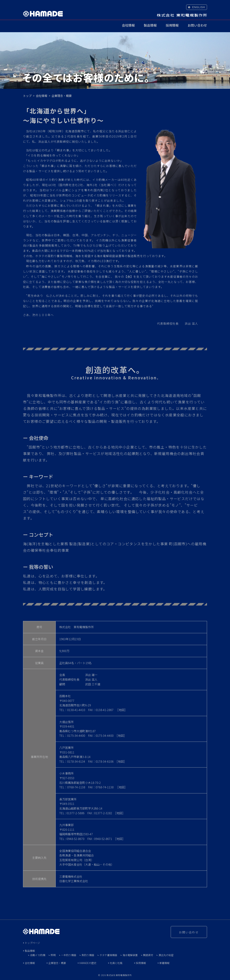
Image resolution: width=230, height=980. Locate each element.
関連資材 (148, 955)
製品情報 (150, 26)
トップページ (32, 943)
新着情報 (164, 963)
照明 (53, 955)
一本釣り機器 (69, 955)
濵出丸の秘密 (166, 955)
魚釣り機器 (88, 955)
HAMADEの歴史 (88, 963)
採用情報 (172, 26)
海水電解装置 (130, 955)
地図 (121, 710)
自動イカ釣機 (38, 955)
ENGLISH (199, 7)
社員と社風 (116, 963)
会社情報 (128, 26)
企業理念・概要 (57, 963)
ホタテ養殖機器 (108, 955)
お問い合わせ (197, 26)
